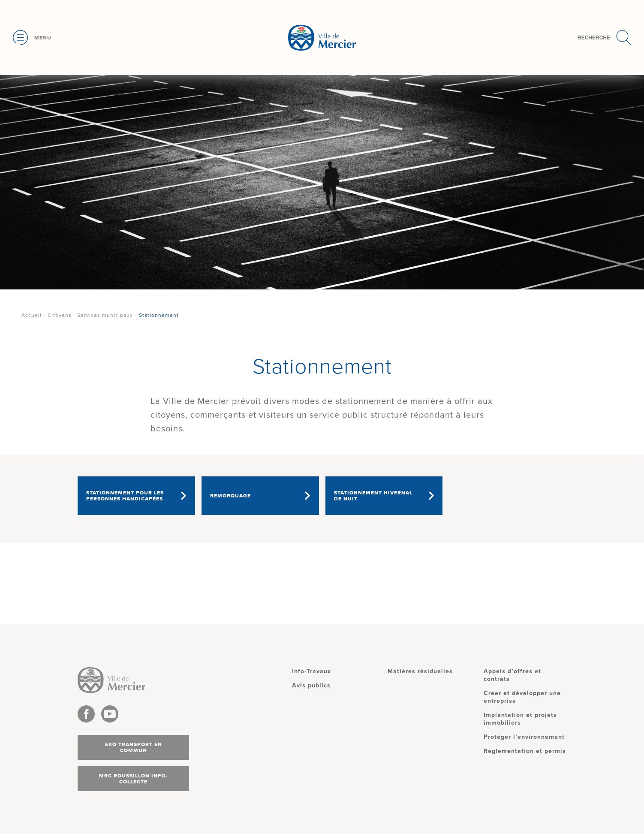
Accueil (32, 315)
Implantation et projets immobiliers (520, 719)
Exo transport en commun (134, 747)
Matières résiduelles (420, 671)
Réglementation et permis (525, 751)
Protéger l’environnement (524, 737)
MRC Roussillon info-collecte (133, 779)
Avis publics (311, 685)
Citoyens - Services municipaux (90, 315)
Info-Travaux (311, 671)
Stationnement (159, 315)
